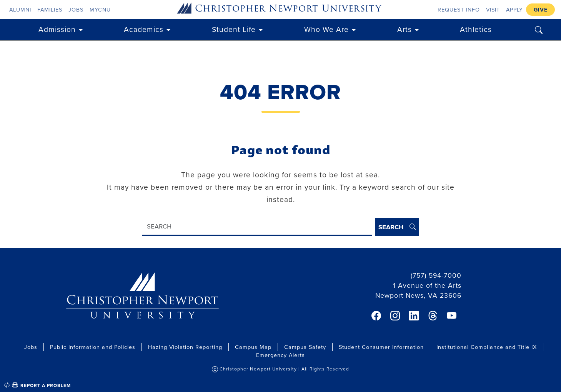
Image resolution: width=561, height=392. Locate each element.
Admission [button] (57, 29)
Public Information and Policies (93, 347)
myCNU (100, 9)
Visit (493, 9)
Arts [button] (405, 29)
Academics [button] (144, 29)
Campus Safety (305, 347)
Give (541, 9)
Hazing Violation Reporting (185, 347)
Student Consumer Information (381, 347)
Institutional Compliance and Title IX (487, 347)
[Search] (257, 227)
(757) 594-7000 (436, 275)
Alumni (20, 9)
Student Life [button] (234, 29)
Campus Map (253, 347)
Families (50, 9)
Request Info (459, 9)
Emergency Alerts (280, 355)
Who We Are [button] (326, 29)
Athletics (476, 29)
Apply (514, 9)
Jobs (76, 9)
